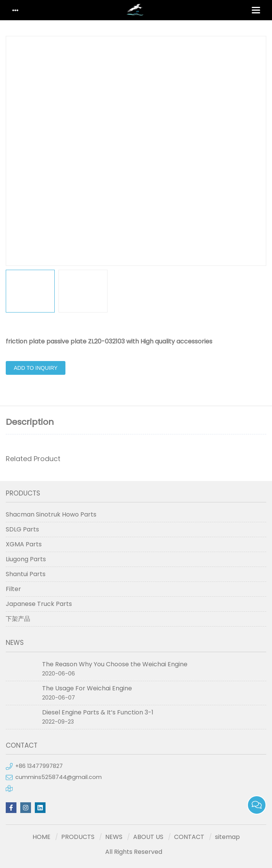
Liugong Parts (26, 559)
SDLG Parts (22, 529)
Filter (13, 589)
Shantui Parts (26, 574)
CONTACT (189, 837)
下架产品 (18, 619)
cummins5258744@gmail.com (59, 777)
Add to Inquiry (36, 368)
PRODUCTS (78, 837)
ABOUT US (148, 837)
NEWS (114, 837)
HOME (42, 837)
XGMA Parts (24, 544)
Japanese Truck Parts (39, 604)
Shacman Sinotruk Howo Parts (51, 514)
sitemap (227, 837)
